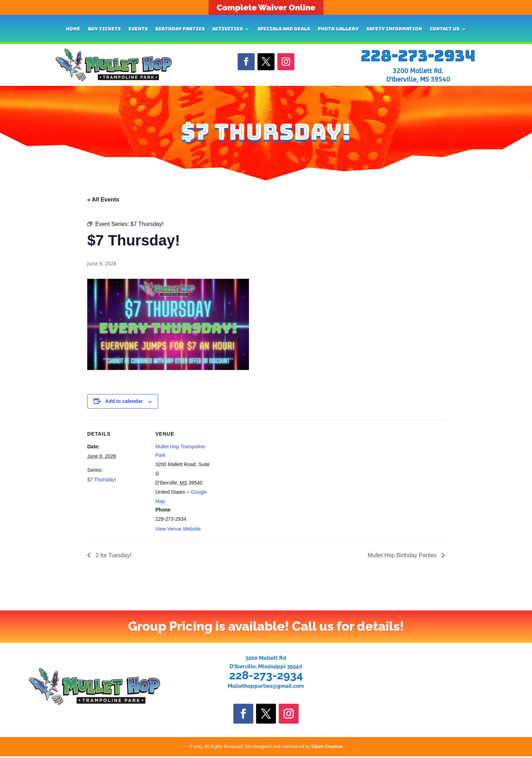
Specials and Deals (284, 29)
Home (73, 29)
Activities (228, 29)
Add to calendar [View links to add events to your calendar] (124, 401)
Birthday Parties (180, 29)
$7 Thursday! (102, 480)
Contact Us (445, 29)
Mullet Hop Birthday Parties (403, 555)
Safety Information (394, 29)
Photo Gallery (338, 29)
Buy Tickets (104, 29)
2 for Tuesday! (113, 555)
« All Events (103, 200)
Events (138, 29)
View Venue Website (178, 529)
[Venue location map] (261, 469)
